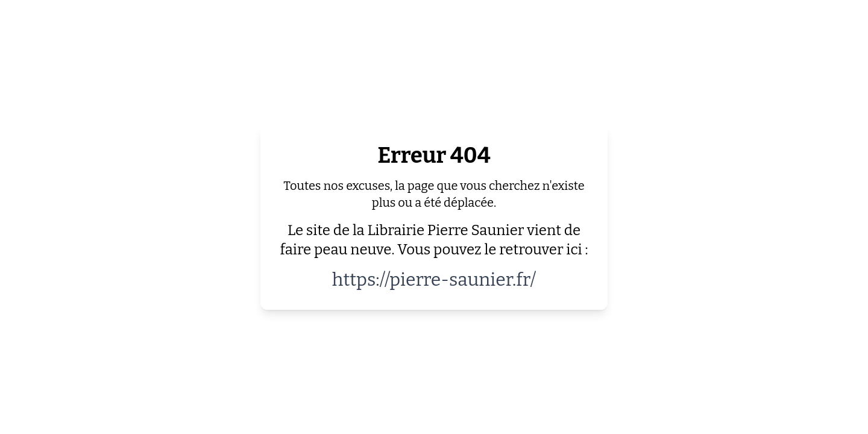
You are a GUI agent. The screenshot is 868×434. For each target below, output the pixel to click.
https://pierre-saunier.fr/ (434, 280)
